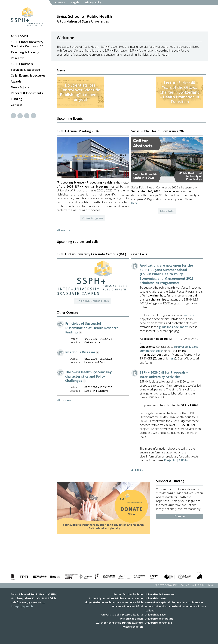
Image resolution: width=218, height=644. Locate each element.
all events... (65, 230)
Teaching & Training (25, 52)
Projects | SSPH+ (176, 460)
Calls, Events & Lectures (28, 75)
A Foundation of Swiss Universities (84, 18)
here (135, 203)
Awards (16, 81)
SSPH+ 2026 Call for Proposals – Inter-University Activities (164, 375)
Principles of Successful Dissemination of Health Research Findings (92, 328)
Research (17, 58)
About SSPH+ (20, 36)
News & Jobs (20, 87)
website (189, 315)
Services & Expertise (25, 70)
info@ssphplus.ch (22, 606)
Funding (16, 99)
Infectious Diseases (80, 352)
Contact (17, 105)
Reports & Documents (27, 93)
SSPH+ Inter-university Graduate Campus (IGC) (28, 44)
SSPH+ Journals (22, 64)
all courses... (65, 400)
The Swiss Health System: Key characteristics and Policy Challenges (88, 376)
